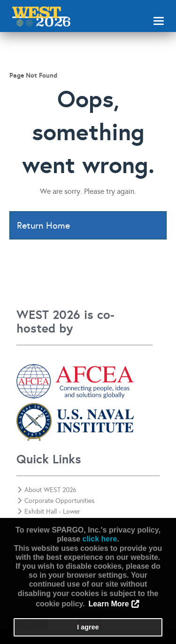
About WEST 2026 (47, 490)
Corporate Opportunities (56, 501)
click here (99, 539)
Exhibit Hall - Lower (49, 512)
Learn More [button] (108, 604)
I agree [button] (88, 627)
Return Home (43, 225)
